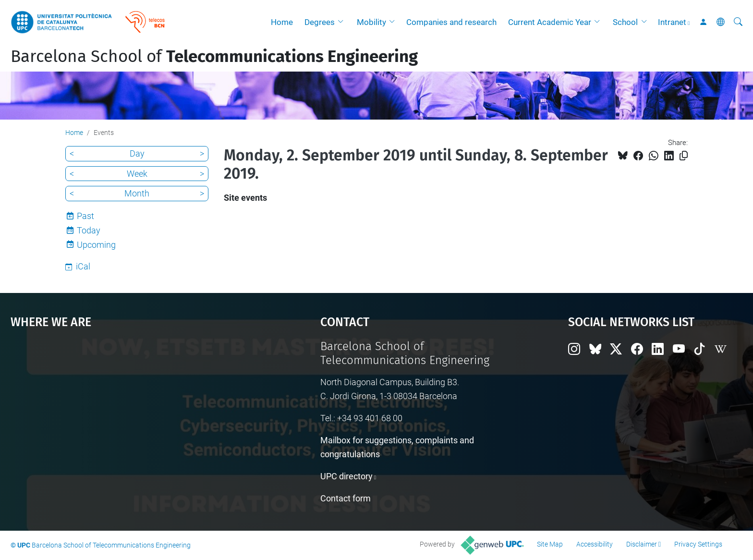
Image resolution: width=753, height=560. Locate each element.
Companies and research (451, 22)
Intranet (672, 22)
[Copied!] (684, 156)
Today (89, 230)
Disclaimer (642, 544)
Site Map (550, 544)
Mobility (371, 22)
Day (137, 153)
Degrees (320, 22)
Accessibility (595, 544)
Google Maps (129, 412)
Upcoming (96, 245)
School (625, 22)
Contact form (346, 498)
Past (85, 216)
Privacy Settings (698, 544)
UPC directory (346, 476)
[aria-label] (738, 22)
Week (137, 174)
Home (282, 22)
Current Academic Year (550, 22)
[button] (343, 22)
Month (137, 193)
